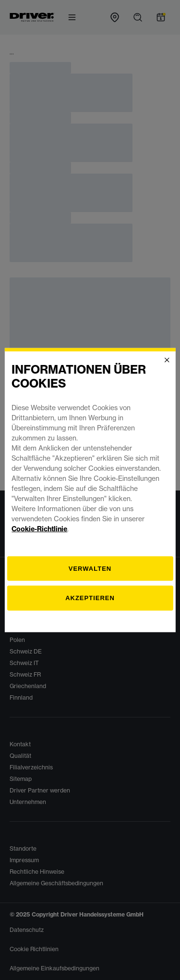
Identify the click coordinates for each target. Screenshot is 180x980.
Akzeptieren (90, 598)
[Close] (167, 360)
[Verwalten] (90, 568)
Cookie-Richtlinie (39, 528)
